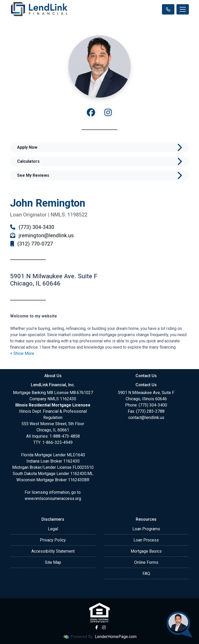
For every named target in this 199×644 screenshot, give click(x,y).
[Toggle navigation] (183, 9)
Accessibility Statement (53, 551)
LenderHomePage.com (116, 637)
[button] (22, 353)
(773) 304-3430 (32, 227)
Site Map (53, 562)
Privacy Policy (53, 540)
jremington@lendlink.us (42, 235)
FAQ (146, 574)
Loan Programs (146, 529)
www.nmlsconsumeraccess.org (53, 499)
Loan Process (146, 540)
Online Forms (146, 562)
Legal (53, 529)
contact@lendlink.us (146, 418)
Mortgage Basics (146, 551)
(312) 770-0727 (31, 244)
